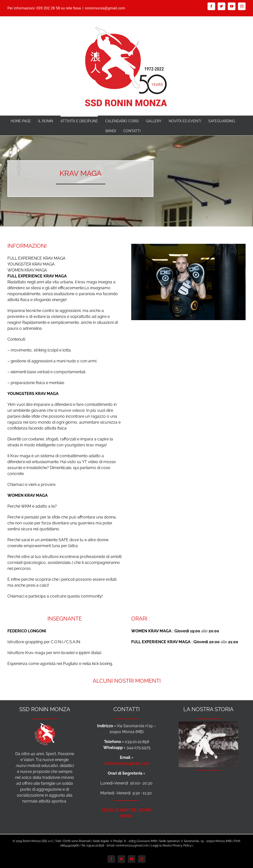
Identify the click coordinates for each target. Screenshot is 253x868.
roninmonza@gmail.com (105, 8)
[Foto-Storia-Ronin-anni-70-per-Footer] (208, 724)
